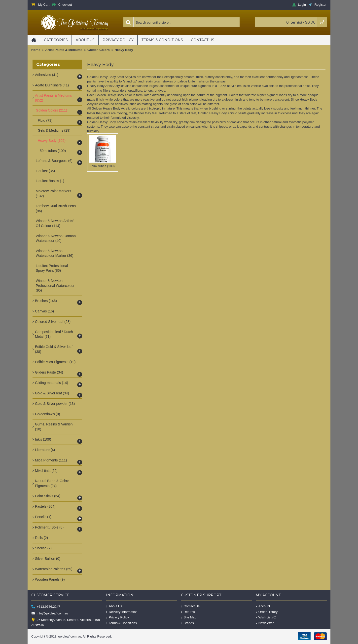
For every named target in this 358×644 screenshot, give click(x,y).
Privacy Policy (117, 618)
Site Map (189, 618)
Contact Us (190, 606)
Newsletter (265, 623)
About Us (114, 606)
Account (263, 606)
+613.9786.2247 (46, 607)
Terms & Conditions (121, 623)
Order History (267, 612)
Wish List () (266, 618)
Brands (187, 623)
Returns (188, 612)
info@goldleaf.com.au (50, 613)
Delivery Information (122, 612)
